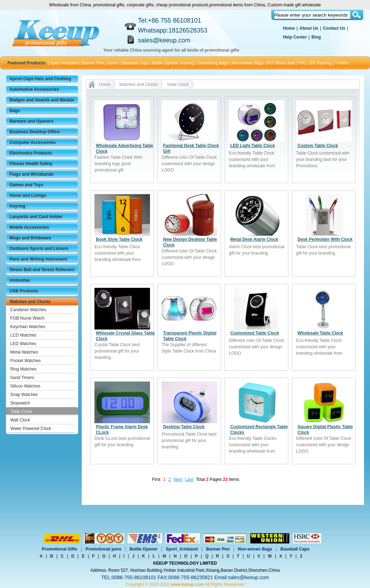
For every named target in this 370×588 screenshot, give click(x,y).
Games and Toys (26, 185)
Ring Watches (23, 369)
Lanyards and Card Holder (36, 217)
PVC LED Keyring (315, 63)
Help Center (295, 37)
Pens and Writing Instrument (38, 259)
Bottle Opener (143, 549)
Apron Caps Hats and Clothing (40, 79)
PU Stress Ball (281, 63)
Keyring (18, 206)
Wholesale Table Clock (320, 333)
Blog (316, 37)
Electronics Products (31, 153)
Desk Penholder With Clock (325, 239)
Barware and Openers (31, 121)
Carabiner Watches (28, 310)
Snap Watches (24, 395)
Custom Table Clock (318, 146)
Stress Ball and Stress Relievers (42, 270)
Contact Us (334, 28)
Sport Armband (64, 63)
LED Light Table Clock (253, 146)
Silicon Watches (25, 386)
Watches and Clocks (30, 302)
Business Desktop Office (34, 132)
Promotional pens (103, 549)
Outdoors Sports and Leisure (39, 249)
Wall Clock (20, 420)
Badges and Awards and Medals (42, 100)
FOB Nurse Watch (27, 318)
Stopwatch (20, 403)
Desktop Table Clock (184, 427)
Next (178, 479)
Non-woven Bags (248, 63)
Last (189, 479)
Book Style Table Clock (119, 239)
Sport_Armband (182, 549)
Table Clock (21, 412)
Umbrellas (20, 280)
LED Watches (23, 344)
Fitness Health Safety (31, 164)
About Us (309, 28)
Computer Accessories (33, 142)
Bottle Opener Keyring (173, 63)
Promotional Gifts (60, 549)
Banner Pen (92, 63)
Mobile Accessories (29, 227)
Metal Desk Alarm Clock (254, 239)
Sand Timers (22, 378)
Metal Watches (24, 352)
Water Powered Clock (31, 429)
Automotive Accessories (34, 89)
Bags (15, 111)
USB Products (24, 291)
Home (289, 28)
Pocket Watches (25, 361)
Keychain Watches (28, 327)
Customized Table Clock (255, 333)
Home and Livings (28, 196)
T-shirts (342, 63)
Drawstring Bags (213, 63)
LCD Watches (23, 335)
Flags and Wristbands (31, 174)
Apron (113, 63)
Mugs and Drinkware (30, 238)
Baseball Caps (135, 63)
